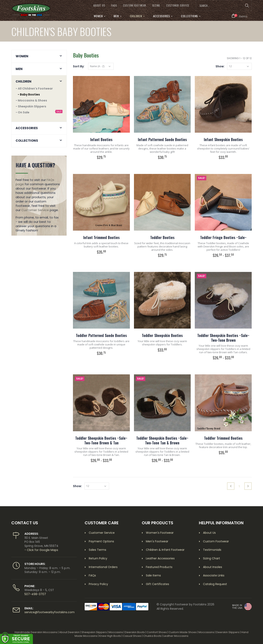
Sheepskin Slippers (94, 632)
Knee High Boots (110, 636)
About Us (209, 533)
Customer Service (35, 210)
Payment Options (101, 541)
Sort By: (79, 66)
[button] (240, 16)
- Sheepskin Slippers (31, 106)
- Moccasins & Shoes (31, 100)
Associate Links (214, 575)
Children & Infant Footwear (165, 550)
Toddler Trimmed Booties (223, 438)
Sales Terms (97, 550)
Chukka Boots (152, 636)
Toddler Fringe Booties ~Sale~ (223, 237)
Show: (220, 66)
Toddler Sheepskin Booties (162, 335)
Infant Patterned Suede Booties (162, 139)
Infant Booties (101, 139)
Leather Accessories (160, 558)
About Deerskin (69, 632)
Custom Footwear (216, 541)
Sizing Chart (212, 558)
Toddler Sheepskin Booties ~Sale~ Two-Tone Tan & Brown (162, 440)
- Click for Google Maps (41, 550)
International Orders (103, 567)
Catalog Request (215, 584)
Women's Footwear (160, 533)
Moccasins (116, 632)
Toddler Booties (162, 237)
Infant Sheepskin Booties (223, 139)
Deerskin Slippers (228, 632)
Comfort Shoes (157, 632)
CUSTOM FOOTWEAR (134, 5)
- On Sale (22, 112)
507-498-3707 (35, 594)
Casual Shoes (132, 636)
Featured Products (159, 567)
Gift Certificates (157, 584)
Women (98, 16)
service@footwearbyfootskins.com (50, 612)
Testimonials (212, 550)
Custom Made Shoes (183, 632)
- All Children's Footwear (34, 89)
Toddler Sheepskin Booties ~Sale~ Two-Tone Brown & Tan (101, 440)
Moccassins (206, 632)
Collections (189, 16)
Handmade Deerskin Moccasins (36, 632)
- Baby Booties (29, 94)
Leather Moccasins (176, 636)
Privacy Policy (98, 584)
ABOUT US (99, 5)
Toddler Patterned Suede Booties (101, 335)
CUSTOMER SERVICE (178, 5)
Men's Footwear (157, 541)
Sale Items (153, 575)
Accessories (161, 16)
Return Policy (98, 558)
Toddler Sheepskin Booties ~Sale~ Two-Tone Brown (223, 338)
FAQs (114, 5)
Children (136, 16)
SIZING (156, 5)
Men (116, 16)
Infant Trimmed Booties (101, 237)
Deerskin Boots (135, 632)
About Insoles (213, 567)
